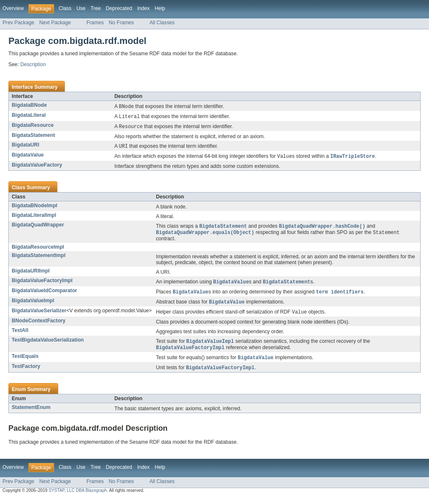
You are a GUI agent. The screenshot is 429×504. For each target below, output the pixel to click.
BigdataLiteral (29, 116)
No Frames (121, 23)
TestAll (20, 335)
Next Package (55, 23)
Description (33, 64)
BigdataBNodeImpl (35, 208)
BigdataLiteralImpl (34, 217)
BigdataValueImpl (33, 304)
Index (143, 8)
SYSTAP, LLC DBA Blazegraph (78, 497)
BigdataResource (33, 126)
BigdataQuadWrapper (38, 227)
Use (81, 8)
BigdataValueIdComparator (44, 294)
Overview (13, 8)
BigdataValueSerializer (39, 315)
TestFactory (26, 372)
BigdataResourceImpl (38, 250)
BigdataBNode (29, 105)
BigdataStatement (33, 136)
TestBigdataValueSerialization (48, 345)
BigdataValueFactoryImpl (42, 283)
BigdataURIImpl (31, 274)
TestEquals (25, 362)
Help (160, 8)
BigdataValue (28, 157)
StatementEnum (31, 414)
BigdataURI (26, 146)
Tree (96, 8)
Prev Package (18, 23)
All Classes (162, 23)
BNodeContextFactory (39, 325)
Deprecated (119, 8)
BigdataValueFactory (37, 167)
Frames (95, 23)
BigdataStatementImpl (39, 258)
